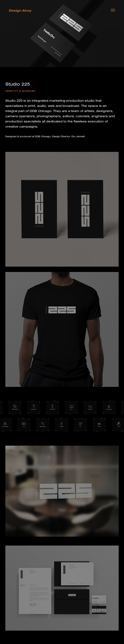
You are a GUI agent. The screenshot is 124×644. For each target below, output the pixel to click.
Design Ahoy (20, 11)
